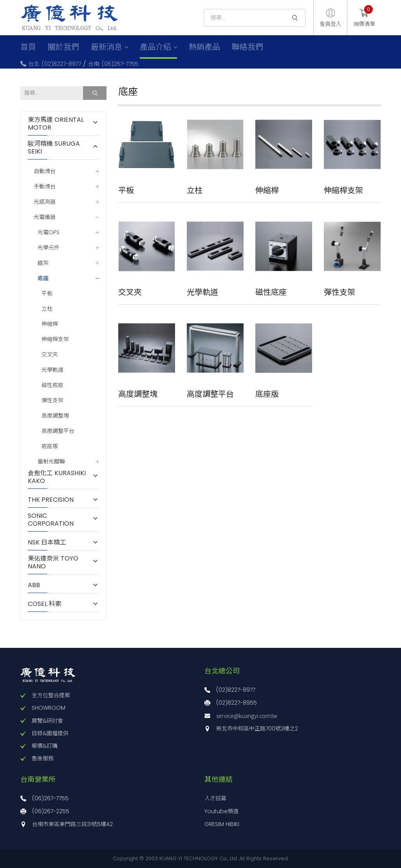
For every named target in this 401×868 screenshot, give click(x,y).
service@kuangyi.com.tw (247, 716)
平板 (47, 294)
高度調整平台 (58, 431)
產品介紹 (155, 47)
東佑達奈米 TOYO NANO (53, 562)
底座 (43, 278)
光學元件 (49, 248)
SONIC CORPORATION (51, 520)
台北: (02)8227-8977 (55, 64)
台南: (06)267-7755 (113, 64)
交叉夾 (50, 355)
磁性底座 (52, 385)
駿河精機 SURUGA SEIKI (54, 148)
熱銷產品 (204, 47)
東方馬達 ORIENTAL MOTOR (56, 124)
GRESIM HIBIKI (222, 824)
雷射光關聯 (51, 462)
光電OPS (49, 232)
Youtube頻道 (221, 811)
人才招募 (215, 798)
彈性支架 (52, 401)
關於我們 (63, 47)
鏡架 (43, 263)
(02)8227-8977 (236, 690)
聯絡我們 (247, 47)
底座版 (50, 446)
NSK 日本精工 (47, 542)
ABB (38, 585)
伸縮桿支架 (55, 339)
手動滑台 (45, 187)
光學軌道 (52, 370)
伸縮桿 (50, 324)
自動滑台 (45, 171)
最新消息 (107, 47)
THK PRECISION (55, 500)
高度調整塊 (55, 416)
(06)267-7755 (50, 798)
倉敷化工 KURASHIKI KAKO (57, 477)
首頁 (28, 47)
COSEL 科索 (45, 604)
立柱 (47, 309)
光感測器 (45, 202)
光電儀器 (45, 217)
